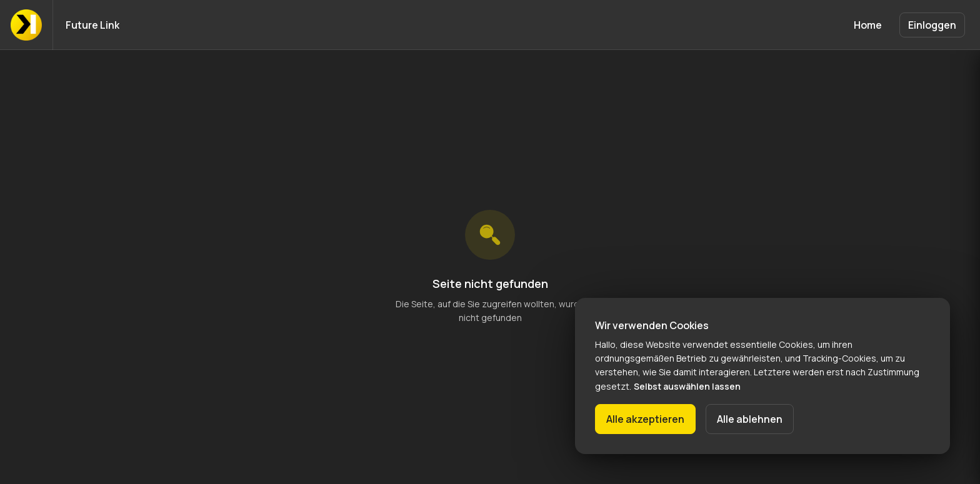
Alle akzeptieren (645, 419)
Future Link (92, 25)
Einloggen (932, 25)
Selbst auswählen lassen (687, 386)
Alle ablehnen (750, 419)
